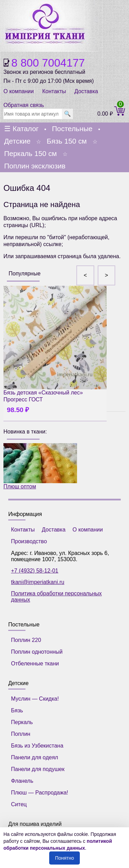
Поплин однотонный (37, 652)
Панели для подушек (38, 769)
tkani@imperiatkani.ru (38, 582)
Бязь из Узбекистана (37, 746)
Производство (29, 541)
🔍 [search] (67, 114)
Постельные (72, 129)
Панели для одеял (35, 757)
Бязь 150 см (67, 141)
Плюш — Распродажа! (40, 793)
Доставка (86, 91)
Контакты (54, 91)
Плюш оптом (40, 466)
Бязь (17, 710)
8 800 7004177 (48, 63)
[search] (33, 114)
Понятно (64, 858)
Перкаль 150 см (30, 153)
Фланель (22, 781)
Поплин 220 (26, 640)
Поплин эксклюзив (35, 166)
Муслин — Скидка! (35, 699)
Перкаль (22, 722)
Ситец (19, 804)
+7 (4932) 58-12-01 (35, 571)
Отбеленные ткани (35, 664)
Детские (17, 141)
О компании (19, 91)
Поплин (21, 734)
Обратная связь (24, 105)
